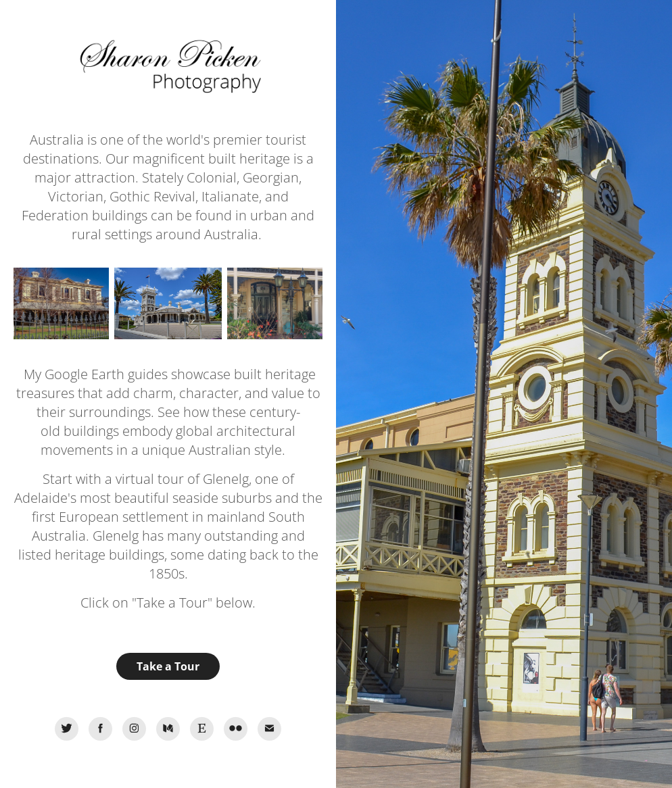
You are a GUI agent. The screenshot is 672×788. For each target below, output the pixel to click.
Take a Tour (168, 666)
